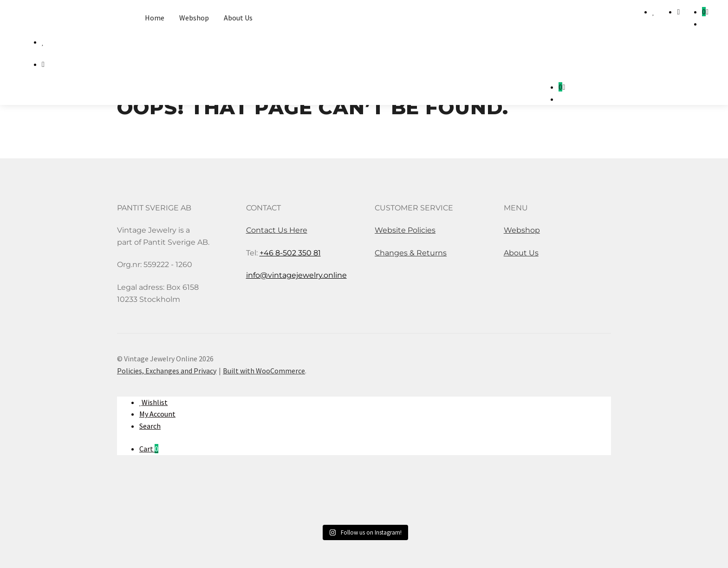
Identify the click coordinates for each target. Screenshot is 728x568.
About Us (238, 18)
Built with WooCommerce (264, 371)
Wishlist (155, 402)
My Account (157, 414)
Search (150, 426)
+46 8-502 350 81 (290, 253)
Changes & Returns (411, 253)
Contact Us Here (277, 230)
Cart (149, 449)
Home (155, 18)
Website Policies (405, 230)
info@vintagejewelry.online (296, 275)
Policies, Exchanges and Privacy (167, 371)
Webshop (194, 18)
